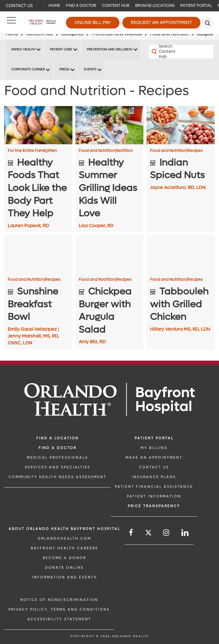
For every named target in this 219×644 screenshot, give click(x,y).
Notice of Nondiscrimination (59, 600)
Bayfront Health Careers (64, 548)
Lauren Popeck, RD (28, 226)
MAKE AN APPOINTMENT (154, 458)
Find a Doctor (81, 6)
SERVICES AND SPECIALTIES (58, 467)
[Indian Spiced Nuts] (181, 125)
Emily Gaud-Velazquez (33, 329)
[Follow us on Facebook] (131, 533)
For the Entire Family (28, 151)
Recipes (195, 151)
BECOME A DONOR (64, 558)
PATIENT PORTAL (154, 438)
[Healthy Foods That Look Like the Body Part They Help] (38, 125)
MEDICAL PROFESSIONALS (57, 458)
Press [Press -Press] (64, 69)
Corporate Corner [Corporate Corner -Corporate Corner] (28, 69)
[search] (208, 23)
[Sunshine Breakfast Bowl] (38, 254)
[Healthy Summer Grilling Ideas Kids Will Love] (109, 125)
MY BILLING (154, 448)
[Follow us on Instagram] (167, 533)
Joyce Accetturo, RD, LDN (178, 187)
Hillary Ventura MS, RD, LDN (180, 329)
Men (53, 151)
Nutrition (124, 151)
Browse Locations (155, 6)
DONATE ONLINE (64, 568)
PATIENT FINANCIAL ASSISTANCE (154, 487)
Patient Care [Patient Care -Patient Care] (61, 49)
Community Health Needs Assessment (57, 477)
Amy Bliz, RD (92, 342)
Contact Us (19, 6)
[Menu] (11, 23)
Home (54, 6)
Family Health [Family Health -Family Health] (23, 49)
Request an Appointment (161, 22)
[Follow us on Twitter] (148, 534)
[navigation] (109, 6)
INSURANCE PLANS (154, 477)
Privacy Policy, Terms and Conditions (59, 610)
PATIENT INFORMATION (154, 496)
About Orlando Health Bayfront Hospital (64, 529)
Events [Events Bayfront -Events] (90, 69)
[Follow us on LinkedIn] (185, 533)
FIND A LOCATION (57, 438)
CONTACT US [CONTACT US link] (154, 467)
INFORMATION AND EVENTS (65, 577)
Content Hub (116, 6)
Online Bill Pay (93, 22)
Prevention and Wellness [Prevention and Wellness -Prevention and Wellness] (109, 49)
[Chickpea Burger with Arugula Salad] (109, 254)
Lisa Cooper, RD (96, 226)
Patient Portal (196, 6)
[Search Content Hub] (165, 52)
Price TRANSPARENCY (154, 506)
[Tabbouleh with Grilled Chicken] (181, 254)
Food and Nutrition (97, 151)
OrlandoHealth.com (64, 539)
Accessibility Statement (59, 619)
